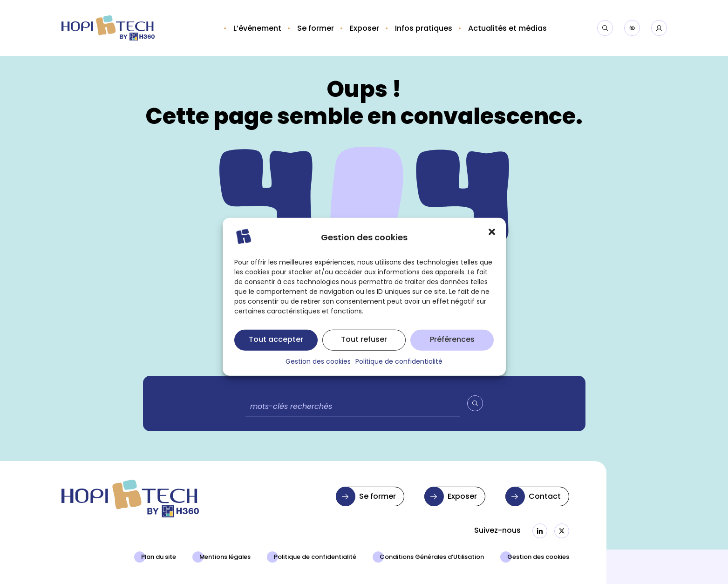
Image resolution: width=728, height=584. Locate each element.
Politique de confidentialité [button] (399, 370)
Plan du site (159, 557)
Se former (378, 497)
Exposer (462, 497)
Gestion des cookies (538, 557)
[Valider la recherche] (475, 403)
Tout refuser (364, 347)
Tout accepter (276, 347)
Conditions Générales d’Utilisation (432, 557)
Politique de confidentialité (315, 557)
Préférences (452, 347)
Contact (545, 497)
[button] (492, 240)
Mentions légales (225, 557)
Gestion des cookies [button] (318, 370)
